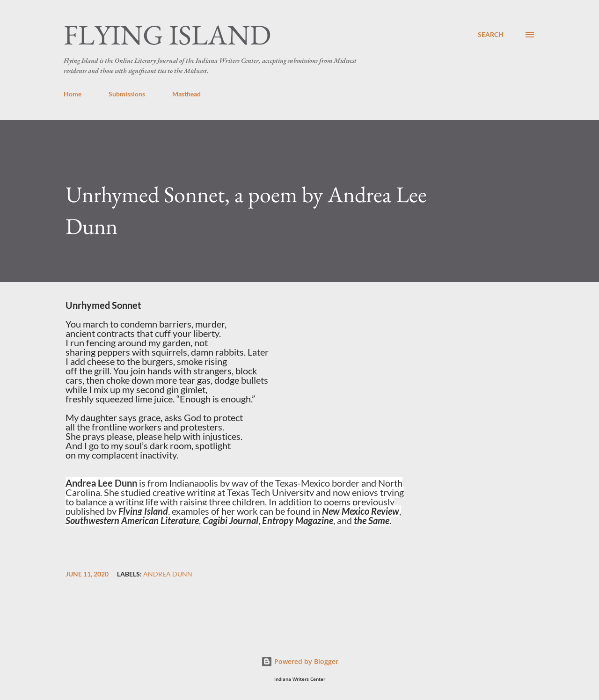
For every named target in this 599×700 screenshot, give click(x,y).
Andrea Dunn (168, 574)
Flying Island (167, 35)
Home (73, 94)
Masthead (186, 94)
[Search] (491, 35)
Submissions (127, 94)
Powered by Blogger (300, 661)
